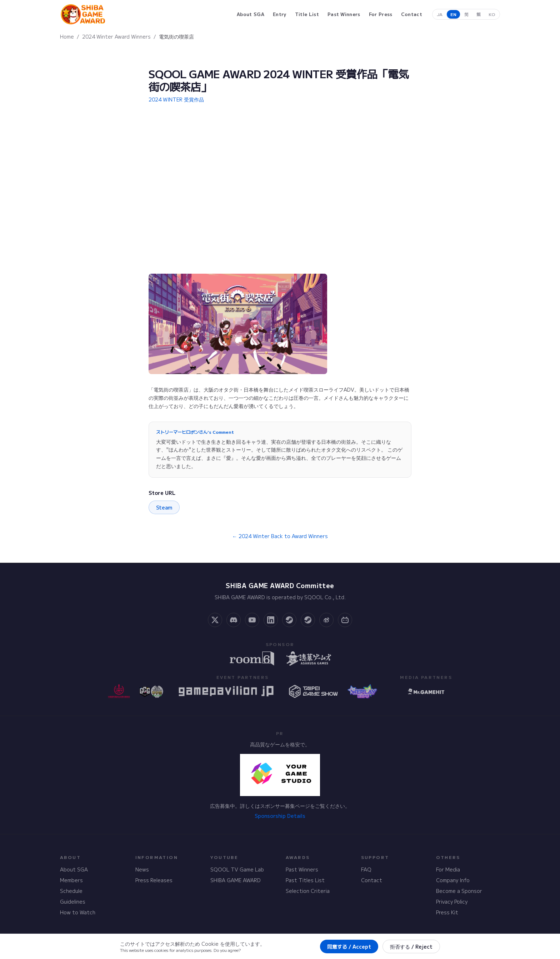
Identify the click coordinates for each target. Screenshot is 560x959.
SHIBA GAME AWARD (236, 880)
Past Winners (302, 869)
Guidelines (73, 901)
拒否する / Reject (411, 946)
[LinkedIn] (271, 620)
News (142, 869)
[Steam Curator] (308, 620)
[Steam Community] (289, 620)
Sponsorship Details (280, 816)
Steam (164, 507)
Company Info (453, 880)
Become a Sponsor (459, 891)
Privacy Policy (452, 901)
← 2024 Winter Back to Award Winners (280, 536)
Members (71, 880)
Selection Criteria (308, 891)
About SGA (74, 869)
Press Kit (447, 912)
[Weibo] (326, 620)
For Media (448, 869)
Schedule (71, 891)
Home (67, 36)
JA (440, 14)
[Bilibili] (345, 620)
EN (453, 14)
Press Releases (154, 880)
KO (492, 14)
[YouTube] (252, 620)
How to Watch (78, 912)
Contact (372, 880)
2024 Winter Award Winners (116, 36)
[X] (215, 620)
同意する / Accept (349, 946)
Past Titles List (305, 880)
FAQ (366, 869)
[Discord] (234, 620)
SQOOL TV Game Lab (237, 869)
